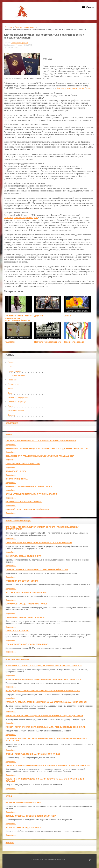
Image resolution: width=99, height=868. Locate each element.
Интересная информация (18, 397)
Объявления (12, 423)
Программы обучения (16, 375)
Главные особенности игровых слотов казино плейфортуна (37, 570)
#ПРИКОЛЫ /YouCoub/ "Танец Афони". (24, 502)
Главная (11, 362)
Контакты (12, 415)
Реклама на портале (16, 411)
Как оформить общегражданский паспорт (27, 604)
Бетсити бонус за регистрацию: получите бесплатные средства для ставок (44, 716)
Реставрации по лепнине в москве (23, 803)
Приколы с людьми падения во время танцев (29, 487)
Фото (10, 393)
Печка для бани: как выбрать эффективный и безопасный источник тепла (43, 679)
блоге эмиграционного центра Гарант (74, 88)
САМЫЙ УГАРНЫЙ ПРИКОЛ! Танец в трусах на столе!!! (31, 494)
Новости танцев (14, 371)
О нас (10, 367)
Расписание (13, 380)
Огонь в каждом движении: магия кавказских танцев (33, 754)
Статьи (11, 406)
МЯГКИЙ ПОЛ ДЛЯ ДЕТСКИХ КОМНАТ (22, 581)
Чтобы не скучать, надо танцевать (23, 827)
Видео (10, 389)
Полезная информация (17, 402)
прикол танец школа (16, 471)
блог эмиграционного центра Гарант (21, 218)
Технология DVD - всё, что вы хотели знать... (28, 644)
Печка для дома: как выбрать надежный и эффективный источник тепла (43, 691)
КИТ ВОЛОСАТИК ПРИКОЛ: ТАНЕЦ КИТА (23, 464)
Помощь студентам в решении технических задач (31, 816)
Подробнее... (11, 445)
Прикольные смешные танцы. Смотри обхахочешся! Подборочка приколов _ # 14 (47, 448)
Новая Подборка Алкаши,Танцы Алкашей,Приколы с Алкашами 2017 (40, 456)
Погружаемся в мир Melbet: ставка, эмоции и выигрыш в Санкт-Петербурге (44, 666)
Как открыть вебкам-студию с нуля (23, 556)
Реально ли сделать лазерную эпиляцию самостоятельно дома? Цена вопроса (46, 702)
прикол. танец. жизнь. (17, 479)
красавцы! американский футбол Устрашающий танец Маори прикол (41, 441)
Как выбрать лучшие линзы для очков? (26, 617)
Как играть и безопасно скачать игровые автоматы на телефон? (39, 543)
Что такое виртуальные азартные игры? (26, 592)
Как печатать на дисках (17, 631)
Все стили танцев (15, 384)
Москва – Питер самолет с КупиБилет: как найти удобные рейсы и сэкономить (46, 727)
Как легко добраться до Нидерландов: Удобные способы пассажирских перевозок (48, 765)
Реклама (10, 843)
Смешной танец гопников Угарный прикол (27, 509)
